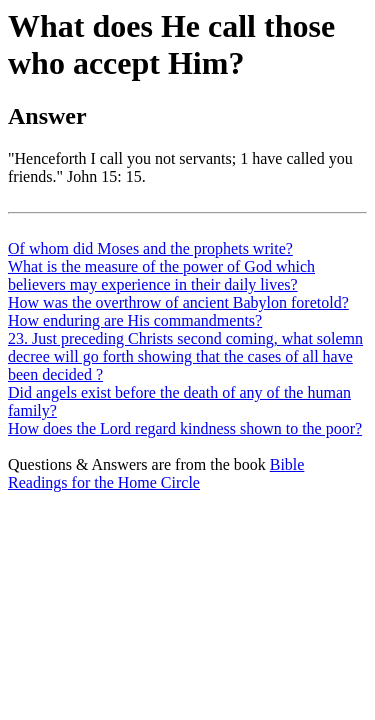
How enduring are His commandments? (135, 320)
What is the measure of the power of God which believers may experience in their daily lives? (161, 275)
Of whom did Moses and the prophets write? (150, 248)
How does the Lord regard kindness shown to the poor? (185, 428)
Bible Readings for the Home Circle (156, 473)
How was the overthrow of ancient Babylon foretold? (178, 302)
